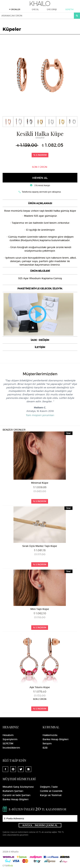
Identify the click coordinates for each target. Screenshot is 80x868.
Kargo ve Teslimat (51, 795)
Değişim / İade (49, 787)
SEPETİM (69, 9)
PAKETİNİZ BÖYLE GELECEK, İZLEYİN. (40, 288)
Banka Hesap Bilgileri (56, 739)
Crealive (8, 865)
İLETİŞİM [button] (40, 347)
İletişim (47, 744)
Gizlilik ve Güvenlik (51, 791)
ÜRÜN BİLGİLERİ (40, 271)
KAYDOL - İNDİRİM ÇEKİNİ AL (40, 825)
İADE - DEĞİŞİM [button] (40, 340)
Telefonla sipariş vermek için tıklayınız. (42, 192)
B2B (45, 748)
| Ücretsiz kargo (40, 185)
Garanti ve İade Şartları (17, 795)
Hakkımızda (50, 735)
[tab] (40, 203)
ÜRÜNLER (15, 9)
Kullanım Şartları (13, 791)
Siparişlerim (10, 739)
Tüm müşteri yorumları (40, 415)
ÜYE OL (35, 9)
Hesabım (8, 735)
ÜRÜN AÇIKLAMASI (40, 203)
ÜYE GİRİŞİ (52, 9)
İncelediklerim (11, 748)
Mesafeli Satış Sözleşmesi (18, 787)
